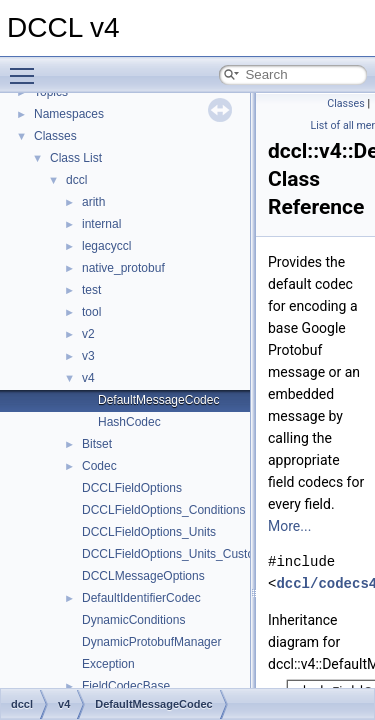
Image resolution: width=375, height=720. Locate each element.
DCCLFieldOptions (132, 488)
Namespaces (69, 114)
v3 (88, 356)
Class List (76, 158)
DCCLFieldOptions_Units (149, 532)
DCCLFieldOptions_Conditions (163, 510)
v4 (88, 378)
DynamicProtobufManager (151, 642)
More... (289, 526)
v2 (88, 334)
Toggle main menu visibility (27, 67)
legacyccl (106, 246)
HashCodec (129, 422)
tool (91, 312)
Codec (99, 466)
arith (93, 202)
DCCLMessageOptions (143, 576)
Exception (108, 664)
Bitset (97, 444)
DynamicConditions (133, 620)
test (91, 290)
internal (101, 224)
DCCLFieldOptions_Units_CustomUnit (183, 554)
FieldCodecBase (126, 686)
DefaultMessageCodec (158, 400)
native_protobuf (123, 268)
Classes (55, 136)
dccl (76, 180)
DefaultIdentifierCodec (141, 598)
